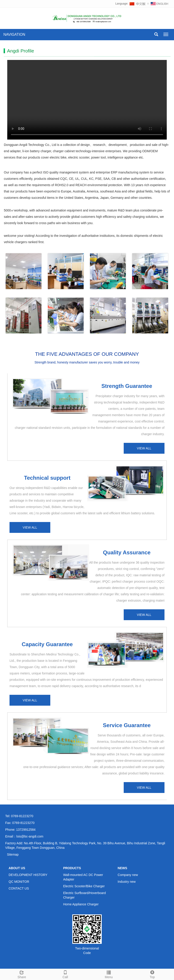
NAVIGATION (14, 34)
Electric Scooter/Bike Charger (84, 886)
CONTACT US (19, 888)
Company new (128, 875)
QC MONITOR (19, 882)
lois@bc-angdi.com (30, 836)
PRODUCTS (72, 868)
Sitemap (13, 854)
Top (152, 974)
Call (65, 974)
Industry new (127, 882)
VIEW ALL (144, 448)
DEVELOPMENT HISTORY (28, 875)
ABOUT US (17, 868)
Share (22, 974)
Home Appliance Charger (81, 904)
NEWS (122, 868)
